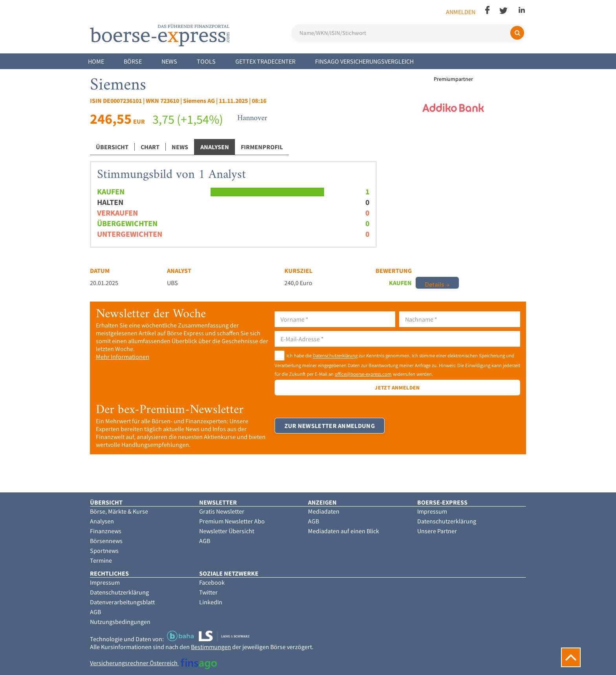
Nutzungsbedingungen (120, 622)
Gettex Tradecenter (265, 61)
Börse (133, 61)
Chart (150, 147)
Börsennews (106, 541)
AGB (205, 541)
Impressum (432, 511)
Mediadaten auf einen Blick (344, 531)
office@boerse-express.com (363, 374)
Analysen (215, 147)
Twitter (208, 592)
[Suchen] (517, 33)
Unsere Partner (437, 531)
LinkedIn (211, 602)
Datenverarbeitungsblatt (122, 602)
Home (96, 61)
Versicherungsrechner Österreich (153, 663)
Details (435, 284)
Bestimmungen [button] (211, 647)
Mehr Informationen (123, 357)
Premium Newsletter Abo (232, 521)
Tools (206, 61)
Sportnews (104, 551)
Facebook (212, 582)
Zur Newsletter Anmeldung (330, 427)
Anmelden (461, 12)
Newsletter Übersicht (227, 531)
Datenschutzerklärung (335, 356)
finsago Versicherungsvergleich (364, 61)
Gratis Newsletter (222, 511)
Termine (101, 560)
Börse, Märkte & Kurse (119, 511)
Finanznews (106, 531)
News (169, 61)
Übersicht (112, 147)
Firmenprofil (262, 147)
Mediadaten (324, 511)
